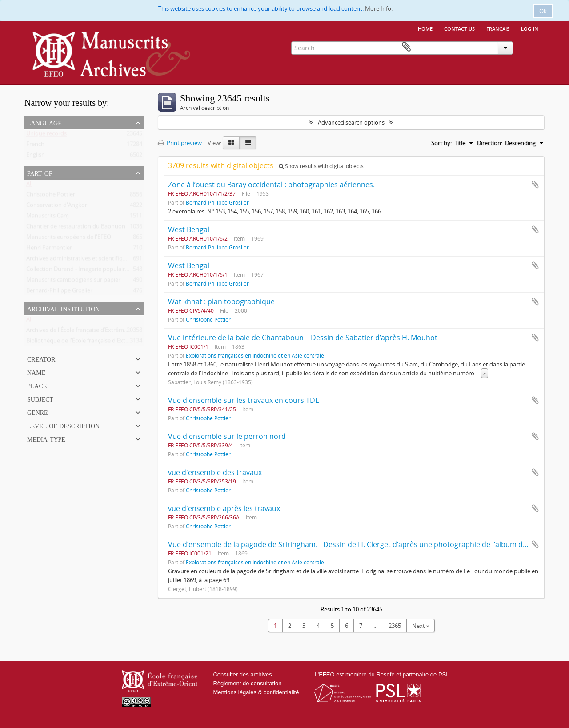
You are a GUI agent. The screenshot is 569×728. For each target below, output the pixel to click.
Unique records (46, 135)
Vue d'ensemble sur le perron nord (227, 436)
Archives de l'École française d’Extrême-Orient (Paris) (95, 332)
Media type (46, 438)
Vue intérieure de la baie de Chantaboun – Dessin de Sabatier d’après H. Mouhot (303, 338)
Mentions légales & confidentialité (256, 692)
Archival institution (63, 308)
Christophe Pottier (51, 196)
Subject (40, 398)
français (498, 28)
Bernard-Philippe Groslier (59, 292)
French (35, 146)
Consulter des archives (242, 674)
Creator (41, 358)
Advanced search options (351, 122)
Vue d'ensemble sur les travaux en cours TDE (244, 400)
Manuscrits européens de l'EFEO (69, 239)
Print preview (180, 143)
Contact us (459, 28)
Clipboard (532, 47)
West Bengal (189, 229)
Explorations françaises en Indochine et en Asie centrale (255, 355)
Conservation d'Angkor (57, 207)
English (36, 157)
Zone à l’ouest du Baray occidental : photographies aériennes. (271, 185)
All (29, 185)
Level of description (63, 425)
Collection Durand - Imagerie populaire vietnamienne (96, 271)
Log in (530, 28)
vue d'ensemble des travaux (215, 472)
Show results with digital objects (321, 166)
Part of (40, 173)
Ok (543, 11)
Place (37, 385)
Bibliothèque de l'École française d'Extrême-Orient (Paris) (101, 342)
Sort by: (441, 143)
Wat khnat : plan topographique (221, 302)
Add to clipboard (535, 185)
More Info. (379, 8)
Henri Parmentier (49, 249)
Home (425, 28)
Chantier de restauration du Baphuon (76, 228)
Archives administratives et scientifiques (79, 260)
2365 (395, 626)
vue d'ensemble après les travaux (224, 508)
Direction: (490, 143)
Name (36, 372)
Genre (38, 412)
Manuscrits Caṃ (48, 217)
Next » (421, 626)
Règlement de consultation (247, 683)
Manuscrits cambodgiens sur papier (73, 282)
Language (44, 122)
